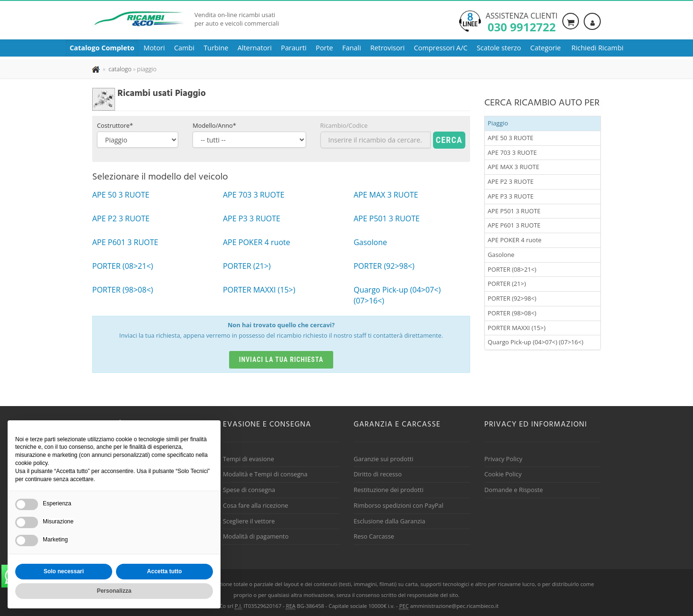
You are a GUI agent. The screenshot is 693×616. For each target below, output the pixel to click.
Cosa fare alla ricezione (255, 505)
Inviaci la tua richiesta (281, 360)
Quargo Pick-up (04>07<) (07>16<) (535, 342)
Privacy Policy (503, 459)
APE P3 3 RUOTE (511, 196)
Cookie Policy (503, 474)
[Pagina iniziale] (97, 69)
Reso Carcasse (374, 536)
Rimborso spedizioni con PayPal (399, 505)
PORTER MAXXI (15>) (517, 328)
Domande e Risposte (514, 490)
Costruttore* (115, 125)
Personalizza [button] (114, 591)
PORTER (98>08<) (512, 313)
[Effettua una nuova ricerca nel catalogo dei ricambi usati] (119, 69)
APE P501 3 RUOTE (514, 211)
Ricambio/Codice (344, 125)
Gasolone (501, 255)
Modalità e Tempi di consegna (265, 474)
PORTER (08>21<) (512, 269)
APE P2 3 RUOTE (511, 181)
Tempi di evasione (249, 459)
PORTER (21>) (507, 284)
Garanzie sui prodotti (383, 459)
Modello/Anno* (214, 125)
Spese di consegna (249, 490)
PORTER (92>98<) (512, 298)
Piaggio (498, 123)
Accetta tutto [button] (164, 571)
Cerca (449, 140)
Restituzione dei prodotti (389, 490)
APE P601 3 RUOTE (514, 225)
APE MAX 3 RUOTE (514, 167)
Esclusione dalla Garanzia (390, 521)
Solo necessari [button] (64, 571)
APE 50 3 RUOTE (510, 138)
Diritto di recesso (378, 474)
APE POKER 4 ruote (515, 240)
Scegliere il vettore (249, 521)
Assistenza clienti (522, 21)
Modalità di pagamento (256, 536)
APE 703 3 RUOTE (512, 152)
